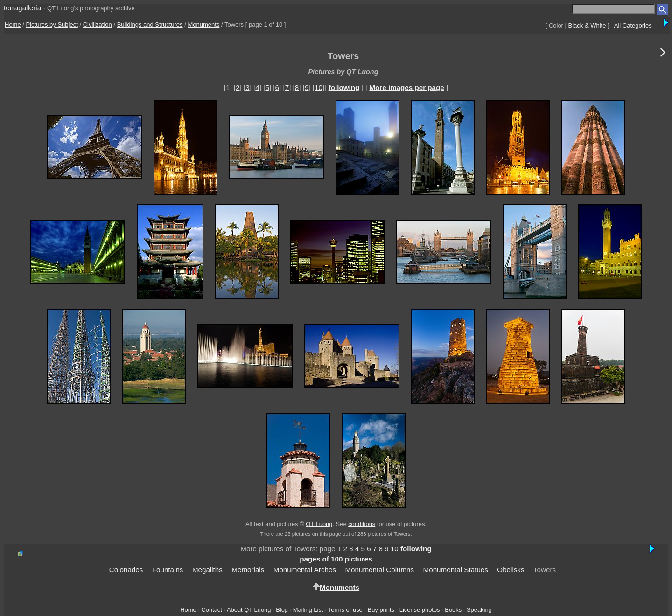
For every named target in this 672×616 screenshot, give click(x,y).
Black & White (587, 25)
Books (453, 610)
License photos (420, 610)
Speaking (479, 610)
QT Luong (319, 524)
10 (318, 87)
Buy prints (381, 610)
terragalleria (22, 8)
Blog (282, 610)
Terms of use (345, 610)
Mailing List (308, 610)
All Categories (633, 25)
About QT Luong (249, 610)
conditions (362, 524)
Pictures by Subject (52, 24)
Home (13, 24)
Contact (211, 610)
